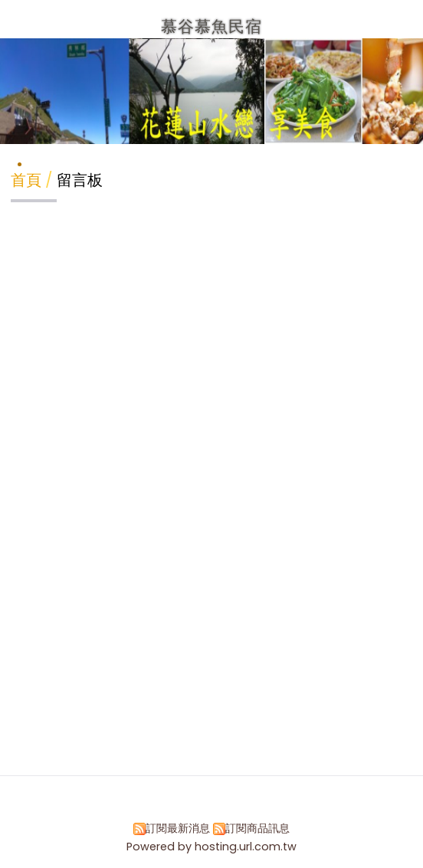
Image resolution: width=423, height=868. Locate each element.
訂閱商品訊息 (257, 828)
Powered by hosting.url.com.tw (211, 847)
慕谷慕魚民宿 (211, 26)
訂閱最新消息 (178, 828)
